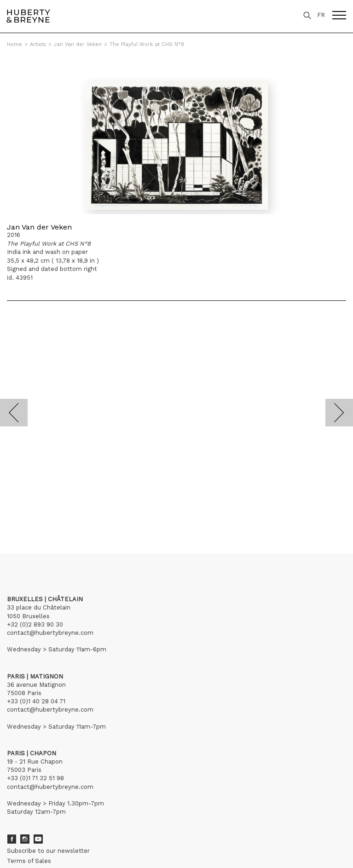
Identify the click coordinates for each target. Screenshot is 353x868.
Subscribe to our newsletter (48, 851)
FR (321, 15)
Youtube (38, 839)
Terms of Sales (29, 861)
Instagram (25, 839)
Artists (38, 44)
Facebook (12, 839)
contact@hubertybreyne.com (50, 633)
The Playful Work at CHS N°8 (147, 44)
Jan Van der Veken (78, 44)
